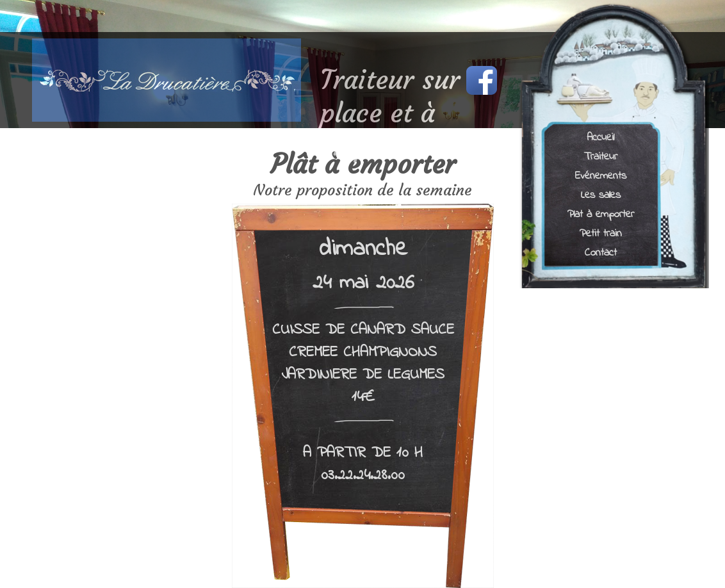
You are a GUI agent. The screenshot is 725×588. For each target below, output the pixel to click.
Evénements (601, 175)
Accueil (600, 137)
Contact (601, 252)
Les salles (601, 194)
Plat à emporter (601, 214)
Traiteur (601, 156)
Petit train (601, 233)
